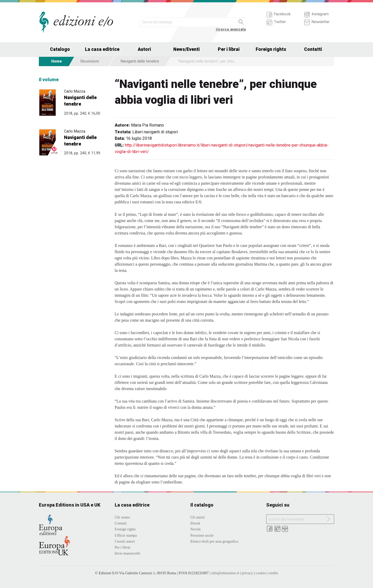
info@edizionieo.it (225, 573)
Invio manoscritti (128, 553)
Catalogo (60, 49)
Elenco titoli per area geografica (214, 541)
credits (273, 573)
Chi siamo (122, 517)
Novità (195, 529)
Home (57, 61)
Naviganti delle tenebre (140, 61)
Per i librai (229, 49)
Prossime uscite (202, 535)
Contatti (313, 49)
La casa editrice (102, 49)
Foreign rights (271, 49)
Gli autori (198, 517)
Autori (144, 49)
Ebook (195, 523)
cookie (261, 573)
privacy (247, 573)
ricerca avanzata (231, 29)
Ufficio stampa (126, 535)
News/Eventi (187, 49)
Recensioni (90, 61)
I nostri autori (125, 541)
